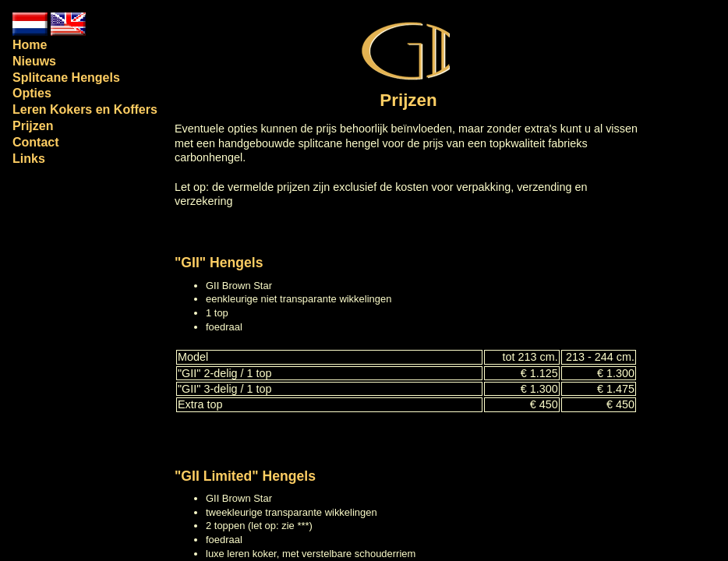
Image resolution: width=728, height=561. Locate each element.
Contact (36, 142)
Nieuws (34, 61)
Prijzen (33, 126)
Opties (32, 93)
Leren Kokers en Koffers (85, 109)
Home (30, 45)
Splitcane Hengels (66, 78)
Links (29, 159)
